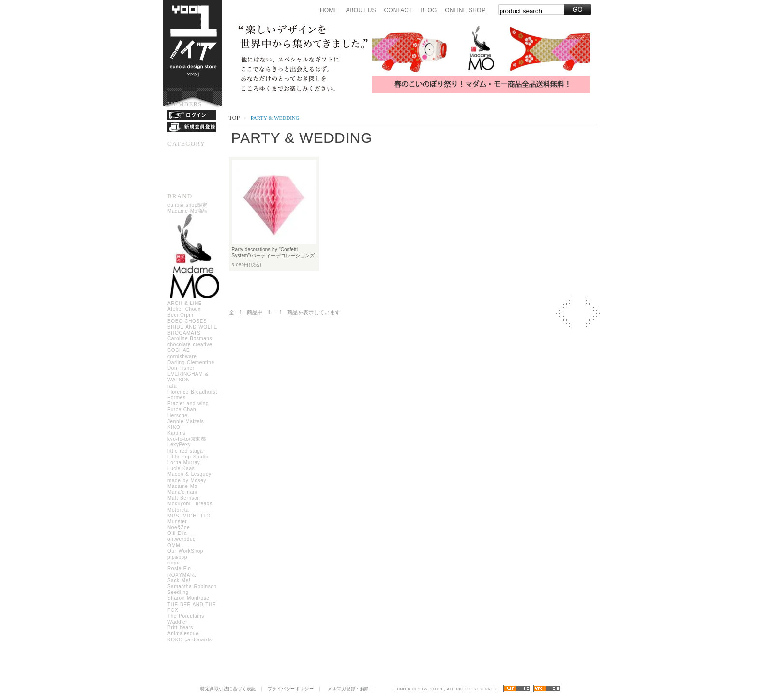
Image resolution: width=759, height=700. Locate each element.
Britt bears (180, 628)
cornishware (182, 357)
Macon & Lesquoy (190, 474)
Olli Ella (177, 533)
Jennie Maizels (186, 421)
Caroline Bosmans (190, 339)
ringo (174, 563)
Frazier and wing (188, 403)
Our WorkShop (185, 551)
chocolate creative (190, 344)
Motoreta (178, 510)
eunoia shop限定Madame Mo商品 (195, 251)
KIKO (174, 427)
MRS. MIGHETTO (189, 516)
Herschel (178, 416)
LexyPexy (179, 445)
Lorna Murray (184, 463)
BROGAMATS (184, 333)
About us (361, 10)
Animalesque (183, 633)
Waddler (177, 622)
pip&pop (177, 557)
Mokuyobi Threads (190, 504)
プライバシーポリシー (291, 689)
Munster (177, 522)
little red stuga (185, 451)
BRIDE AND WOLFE (192, 327)
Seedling (178, 592)
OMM (174, 545)
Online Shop (465, 10)
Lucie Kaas (181, 468)
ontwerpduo (182, 539)
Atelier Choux (184, 309)
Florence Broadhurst (192, 392)
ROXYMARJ (182, 575)
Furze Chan (182, 409)
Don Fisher (181, 368)
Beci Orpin (181, 315)
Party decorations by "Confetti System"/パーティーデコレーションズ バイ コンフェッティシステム (276, 255)
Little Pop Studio (188, 457)
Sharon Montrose (189, 598)
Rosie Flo (179, 569)
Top (234, 118)
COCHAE (179, 350)
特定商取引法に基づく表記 (228, 689)
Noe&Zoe (179, 527)
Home (329, 10)
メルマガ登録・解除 (349, 689)
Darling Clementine (191, 362)
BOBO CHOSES (187, 321)
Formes (177, 398)
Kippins (176, 433)
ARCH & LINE (185, 303)
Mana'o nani (182, 492)
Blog (429, 10)
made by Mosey (187, 480)
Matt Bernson (184, 498)
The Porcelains (186, 616)
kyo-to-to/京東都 (187, 439)
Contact (398, 10)
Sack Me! (179, 581)
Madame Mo (182, 486)
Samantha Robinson (192, 586)
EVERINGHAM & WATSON (188, 377)
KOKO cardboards (190, 640)
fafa (172, 386)
